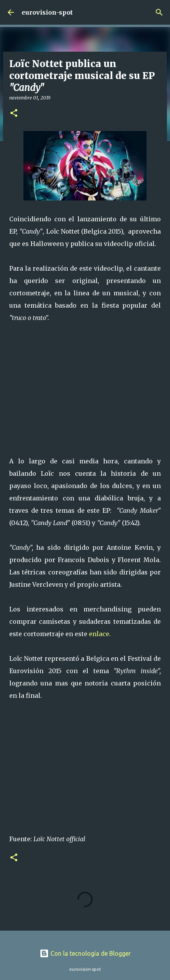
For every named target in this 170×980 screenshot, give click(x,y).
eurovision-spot (47, 12)
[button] (14, 114)
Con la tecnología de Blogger (85, 953)
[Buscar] (159, 12)
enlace (99, 634)
